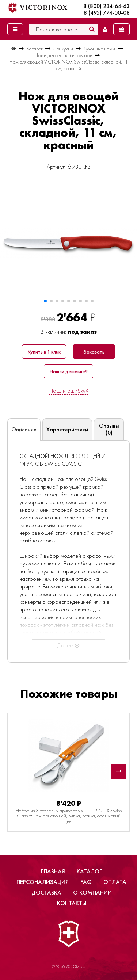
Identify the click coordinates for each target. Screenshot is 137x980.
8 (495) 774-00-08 (107, 13)
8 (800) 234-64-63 (106, 6)
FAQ (86, 882)
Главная (53, 871)
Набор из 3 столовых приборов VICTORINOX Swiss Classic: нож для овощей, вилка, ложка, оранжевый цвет (69, 816)
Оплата (115, 882)
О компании (92, 893)
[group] (68, 244)
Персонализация (43, 882)
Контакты (72, 903)
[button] (45, 301)
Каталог (89, 871)
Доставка (46, 893)
